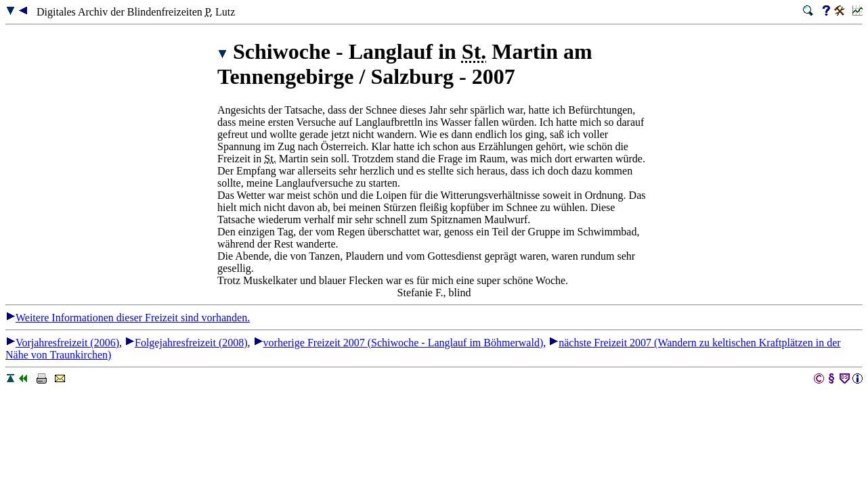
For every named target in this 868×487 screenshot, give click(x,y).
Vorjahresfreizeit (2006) (62, 343)
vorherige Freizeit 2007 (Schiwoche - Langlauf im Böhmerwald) (398, 343)
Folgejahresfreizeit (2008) (186, 343)
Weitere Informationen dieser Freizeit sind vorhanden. (128, 318)
